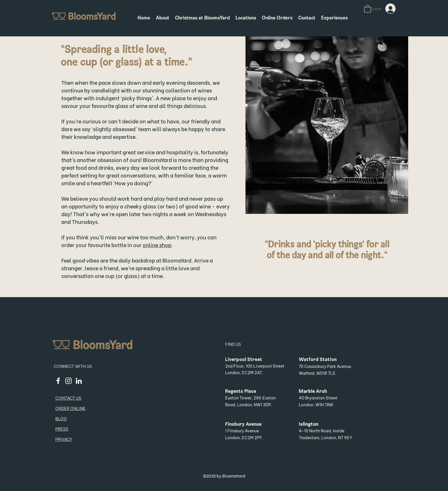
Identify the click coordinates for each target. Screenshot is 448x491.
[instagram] (68, 381)
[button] (368, 8)
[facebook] (58, 381)
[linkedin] (79, 381)
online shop (157, 245)
